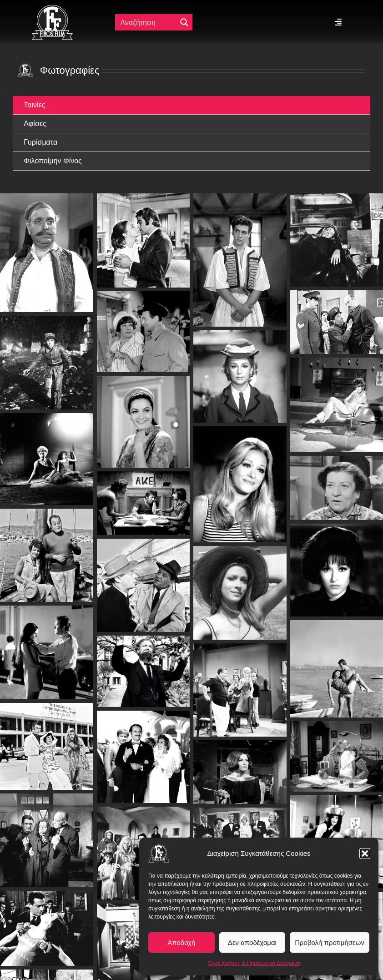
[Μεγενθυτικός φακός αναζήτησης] (184, 22)
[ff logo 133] (52, 8)
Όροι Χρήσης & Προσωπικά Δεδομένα (254, 963)
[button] (365, 854)
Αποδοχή (181, 942)
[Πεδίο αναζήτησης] (148, 22)
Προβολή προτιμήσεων (330, 942)
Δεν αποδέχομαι (252, 942)
